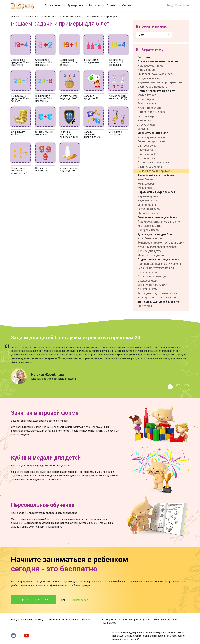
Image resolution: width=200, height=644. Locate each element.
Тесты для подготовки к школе (158, 293)
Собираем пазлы (148, 230)
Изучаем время (148, 196)
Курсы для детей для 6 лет (156, 234)
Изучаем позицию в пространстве (160, 82)
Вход (170, 5)
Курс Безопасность (150, 238)
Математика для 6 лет (153, 133)
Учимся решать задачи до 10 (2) (69, 97)
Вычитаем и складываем (92, 61)
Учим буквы (145, 179)
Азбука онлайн (147, 125)
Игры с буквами (148, 99)
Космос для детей (150, 251)
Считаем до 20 (147, 150)
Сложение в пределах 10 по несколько (44, 62)
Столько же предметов (42, 169)
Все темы (144, 57)
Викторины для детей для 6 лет (159, 302)
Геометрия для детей (151, 141)
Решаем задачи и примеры (155, 171)
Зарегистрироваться (34, 599)
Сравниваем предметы (153, 87)
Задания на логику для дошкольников (152, 287)
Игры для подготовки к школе (157, 297)
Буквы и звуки (147, 103)
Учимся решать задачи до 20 (69, 169)
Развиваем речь (148, 116)
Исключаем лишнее (150, 66)
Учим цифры (146, 184)
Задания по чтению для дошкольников (153, 278)
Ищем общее (146, 70)
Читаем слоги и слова (152, 112)
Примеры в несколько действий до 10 (20, 171)
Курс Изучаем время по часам (157, 247)
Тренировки (75, 5)
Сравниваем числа (150, 167)
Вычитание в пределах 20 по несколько (44, 98)
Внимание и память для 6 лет (157, 217)
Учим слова (145, 188)
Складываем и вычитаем (44, 133)
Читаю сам (144, 120)
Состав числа (146, 158)
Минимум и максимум (115, 133)
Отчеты (111, 5)
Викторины (145, 306)
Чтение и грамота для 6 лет (156, 91)
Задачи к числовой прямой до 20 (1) (94, 135)
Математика (49, 17)
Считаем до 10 (147, 146)
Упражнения (53, 5)
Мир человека (147, 205)
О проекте (87, 619)
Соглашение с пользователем (63, 619)
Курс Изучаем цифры (151, 137)
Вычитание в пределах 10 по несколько (117, 62)
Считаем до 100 (148, 154)
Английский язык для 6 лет (156, 175)
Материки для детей (151, 255)
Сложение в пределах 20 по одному (69, 62)
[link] (16, 17)
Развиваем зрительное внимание (159, 222)
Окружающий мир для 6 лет (156, 192)
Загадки (143, 129)
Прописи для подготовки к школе (159, 264)
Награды (95, 5)
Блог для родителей (21, 619)
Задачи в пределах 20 (91, 97)
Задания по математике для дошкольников (156, 270)
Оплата (127, 5)
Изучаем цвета (147, 200)
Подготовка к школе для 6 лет (158, 259)
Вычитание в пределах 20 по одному (20, 98)
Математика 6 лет (71, 17)
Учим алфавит (147, 95)
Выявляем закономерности (155, 74)
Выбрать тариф (81, 600)
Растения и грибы (149, 209)
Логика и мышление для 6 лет (158, 61)
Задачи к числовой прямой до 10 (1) (69, 135)
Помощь (40, 619)
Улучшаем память (149, 226)
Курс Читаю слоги (149, 108)
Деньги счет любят (18, 133)
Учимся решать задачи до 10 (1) (118, 97)
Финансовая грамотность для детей (161, 243)
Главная (16, 17)
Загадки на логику (149, 78)
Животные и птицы (150, 213)
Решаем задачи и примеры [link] (101, 17)
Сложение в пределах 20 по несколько (20, 62)
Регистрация (182, 5)
